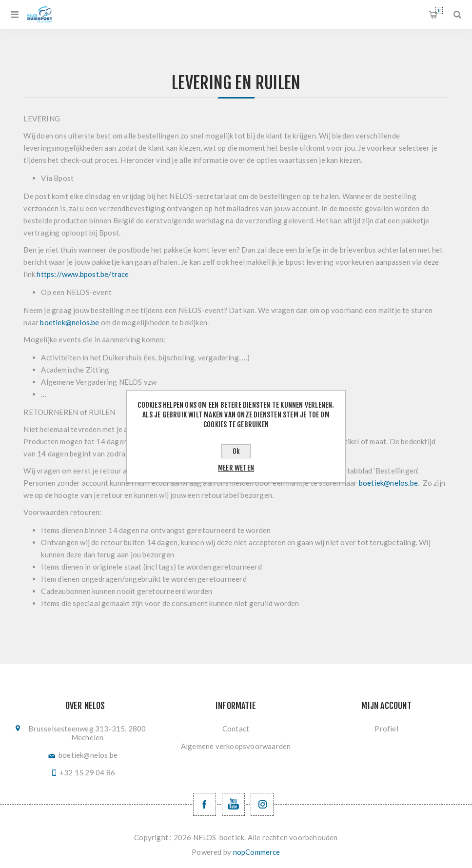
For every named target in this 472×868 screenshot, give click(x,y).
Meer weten (236, 468)
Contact (236, 729)
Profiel (386, 729)
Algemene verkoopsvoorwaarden (236, 746)
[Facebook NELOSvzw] (205, 804)
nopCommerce (257, 852)
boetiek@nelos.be (69, 322)
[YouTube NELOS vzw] (233, 804)
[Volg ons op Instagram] (262, 804)
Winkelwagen (439, 10)
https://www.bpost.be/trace (83, 274)
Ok (236, 451)
